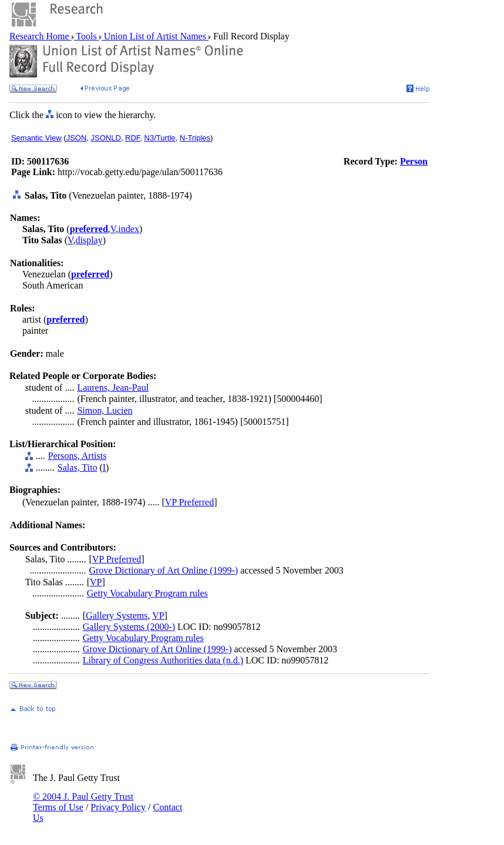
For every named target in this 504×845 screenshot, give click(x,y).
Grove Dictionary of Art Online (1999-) (163, 570)
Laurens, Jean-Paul (113, 388)
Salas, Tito (78, 467)
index (129, 229)
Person (414, 161)
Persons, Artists (78, 456)
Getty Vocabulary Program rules (147, 593)
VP (96, 582)
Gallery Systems (117, 616)
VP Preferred (189, 502)
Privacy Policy (118, 807)
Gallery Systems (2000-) (129, 627)
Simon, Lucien (105, 410)
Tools (87, 36)
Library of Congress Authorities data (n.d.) (163, 660)
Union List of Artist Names (155, 36)
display (89, 240)
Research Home (41, 36)
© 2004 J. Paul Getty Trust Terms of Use (83, 802)
